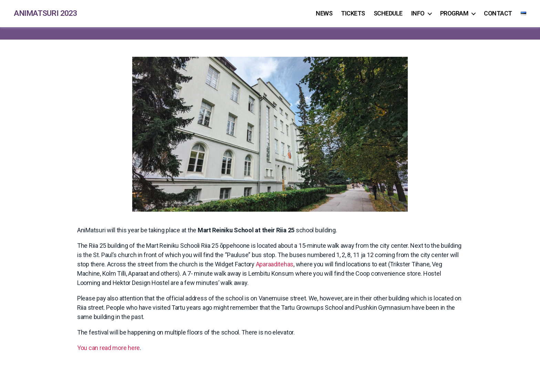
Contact (498, 14)
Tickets (353, 14)
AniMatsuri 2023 (47, 14)
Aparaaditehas (275, 264)
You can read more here (108, 348)
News (324, 14)
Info (418, 14)
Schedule (388, 14)
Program (454, 14)
